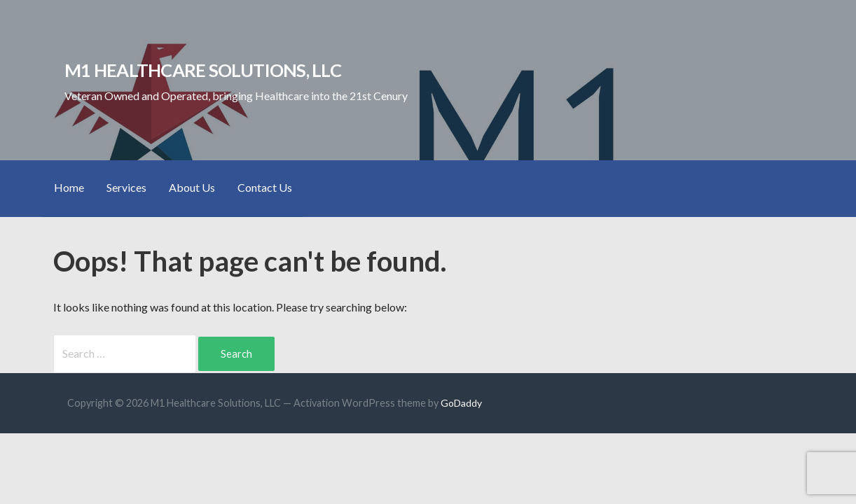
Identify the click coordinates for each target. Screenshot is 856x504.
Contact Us (265, 187)
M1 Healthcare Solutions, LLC (203, 70)
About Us (192, 187)
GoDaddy (461, 403)
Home (69, 187)
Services (126, 187)
